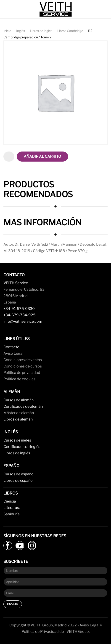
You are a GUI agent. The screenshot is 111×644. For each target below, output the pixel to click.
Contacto (11, 347)
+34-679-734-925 (19, 315)
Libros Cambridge (70, 31)
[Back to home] (55, 9)
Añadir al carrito (42, 156)
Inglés (21, 31)
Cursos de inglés (17, 440)
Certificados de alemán (23, 406)
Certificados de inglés (22, 447)
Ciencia (10, 501)
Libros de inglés (41, 31)
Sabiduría (12, 514)
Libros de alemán (18, 419)
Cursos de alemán (18, 400)
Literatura (12, 508)
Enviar (13, 604)
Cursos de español (19, 474)
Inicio (7, 31)
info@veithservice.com (23, 321)
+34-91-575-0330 (19, 309)
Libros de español (18, 480)
